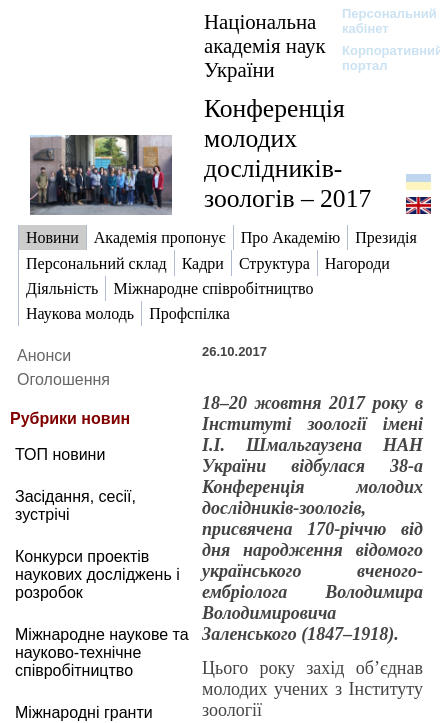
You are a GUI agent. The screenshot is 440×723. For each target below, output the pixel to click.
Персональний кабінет (379, 21)
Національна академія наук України (265, 45)
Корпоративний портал (379, 58)
